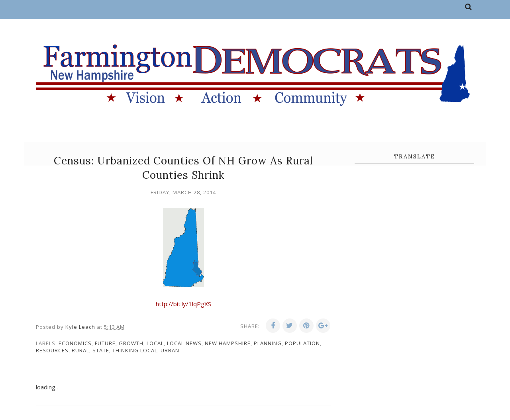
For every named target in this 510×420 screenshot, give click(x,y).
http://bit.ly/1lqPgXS (183, 304)
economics (75, 343)
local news (184, 343)
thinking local (135, 350)
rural (80, 350)
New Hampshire (228, 343)
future (105, 343)
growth (131, 343)
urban (170, 350)
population (302, 343)
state (101, 350)
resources (52, 350)
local (155, 343)
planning (268, 343)
